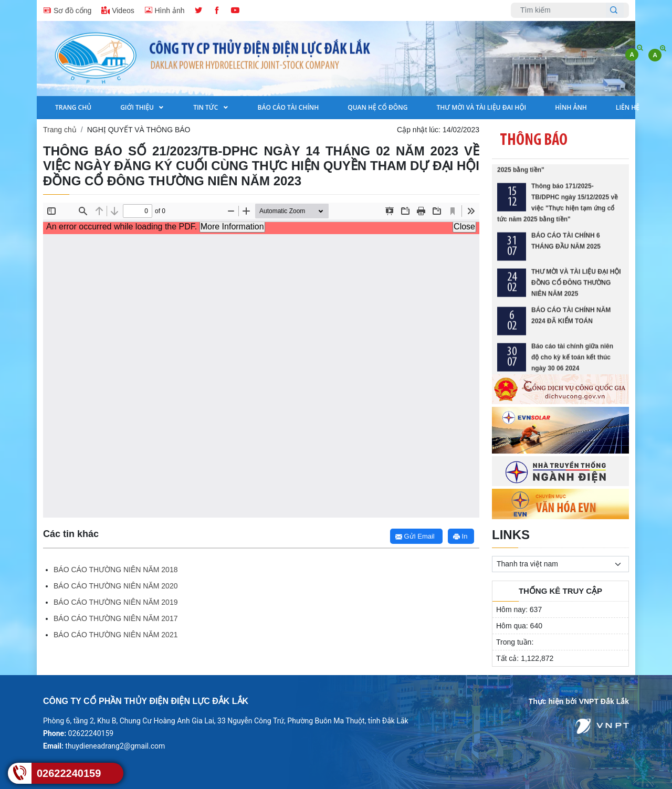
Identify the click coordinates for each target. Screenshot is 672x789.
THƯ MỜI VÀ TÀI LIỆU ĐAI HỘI (481, 107)
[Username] (561, 10)
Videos (118, 10)
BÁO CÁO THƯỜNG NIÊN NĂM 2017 (115, 618)
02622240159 (69, 773)
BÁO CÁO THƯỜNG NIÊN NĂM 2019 (115, 602)
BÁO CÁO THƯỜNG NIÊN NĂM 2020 (115, 586)
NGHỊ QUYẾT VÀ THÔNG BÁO (139, 130)
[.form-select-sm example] (560, 564)
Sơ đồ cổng (67, 10)
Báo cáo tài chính (288, 107)
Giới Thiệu (138, 107)
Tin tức (206, 107)
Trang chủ (60, 130)
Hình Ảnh (571, 107)
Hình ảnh (165, 10)
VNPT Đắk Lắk (604, 701)
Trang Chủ (73, 107)
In (460, 536)
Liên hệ (628, 107)
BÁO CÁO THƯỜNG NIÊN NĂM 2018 (115, 570)
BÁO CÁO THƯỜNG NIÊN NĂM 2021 (115, 635)
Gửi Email (415, 536)
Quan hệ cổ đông (377, 107)
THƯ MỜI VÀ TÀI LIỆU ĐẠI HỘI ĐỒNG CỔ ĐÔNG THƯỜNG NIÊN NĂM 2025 (576, 288)
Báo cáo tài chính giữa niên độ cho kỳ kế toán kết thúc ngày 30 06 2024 (572, 362)
